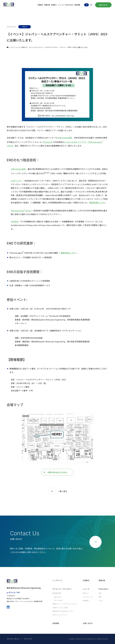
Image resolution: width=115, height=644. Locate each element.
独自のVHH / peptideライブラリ (63, 611)
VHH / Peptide (58, 600)
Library (21, 211)
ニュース (61, 5)
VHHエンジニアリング (60, 615)
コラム (101, 601)
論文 (100, 593)
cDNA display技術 (65, 138)
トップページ (57, 580)
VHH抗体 (14, 221)
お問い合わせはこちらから (57, 472)
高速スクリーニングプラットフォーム (65, 604)
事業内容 (47, 5)
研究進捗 (86, 601)
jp (86, 5)
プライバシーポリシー (13, 639)
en (91, 5)
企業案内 (40, 5)
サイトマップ (28, 639)
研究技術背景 (57, 593)
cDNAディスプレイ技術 (60, 608)
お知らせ (86, 593)
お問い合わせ (103, 5)
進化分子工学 (58, 597)
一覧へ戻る (57, 491)
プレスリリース (88, 597)
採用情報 (77, 5)
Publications (69, 5)
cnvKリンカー (17, 181)
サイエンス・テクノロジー (62, 589)
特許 (100, 597)
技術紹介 (54, 5)
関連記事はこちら (97, 203)
